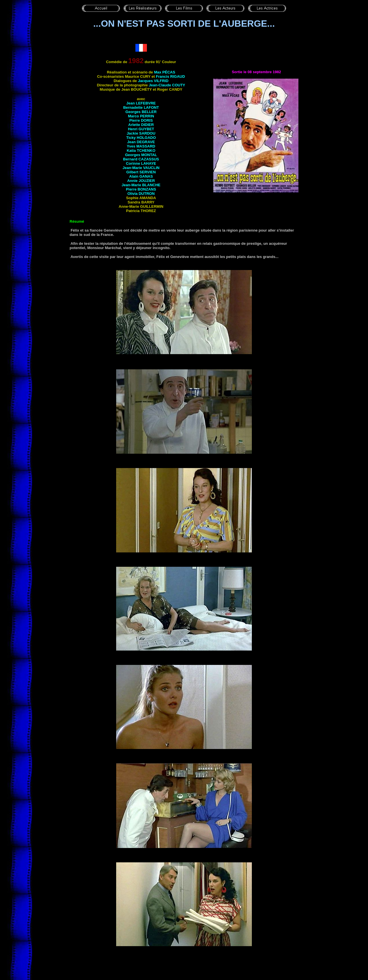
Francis (170, 76)
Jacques (153, 81)
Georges (141, 112)
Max (165, 72)
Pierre (141, 120)
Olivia (141, 194)
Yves (141, 146)
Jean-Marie (141, 168)
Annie (141, 181)
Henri (141, 129)
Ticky (141, 138)
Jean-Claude (167, 85)
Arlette (141, 125)
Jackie (141, 133)
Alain (141, 176)
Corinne (141, 163)
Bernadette (141, 107)
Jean (141, 103)
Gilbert (141, 172)
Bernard (141, 159)
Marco (141, 116)
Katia (141, 151)
